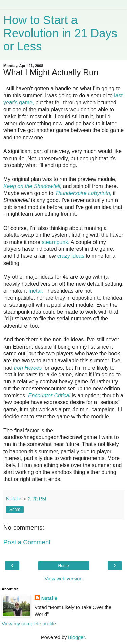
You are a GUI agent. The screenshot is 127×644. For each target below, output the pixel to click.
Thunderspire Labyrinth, (83, 193)
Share (15, 510)
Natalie (49, 598)
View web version (64, 579)
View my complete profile (29, 624)
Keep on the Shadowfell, (33, 186)
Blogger (76, 637)
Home (63, 566)
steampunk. (56, 242)
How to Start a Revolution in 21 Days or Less (60, 33)
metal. (36, 291)
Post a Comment (27, 542)
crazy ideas (71, 256)
